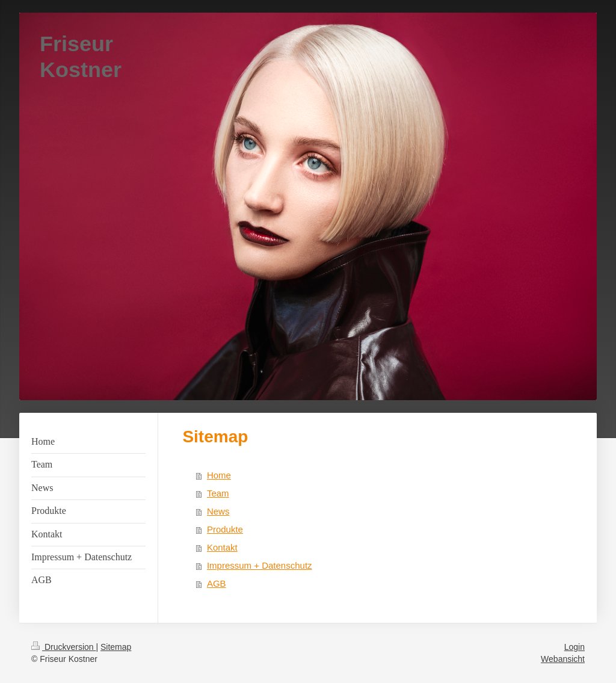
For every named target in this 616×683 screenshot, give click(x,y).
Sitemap (116, 647)
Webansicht (563, 659)
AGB (217, 583)
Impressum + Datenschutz (260, 565)
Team (218, 493)
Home (219, 475)
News (218, 511)
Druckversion (63, 647)
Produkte (225, 529)
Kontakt (222, 547)
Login (574, 647)
